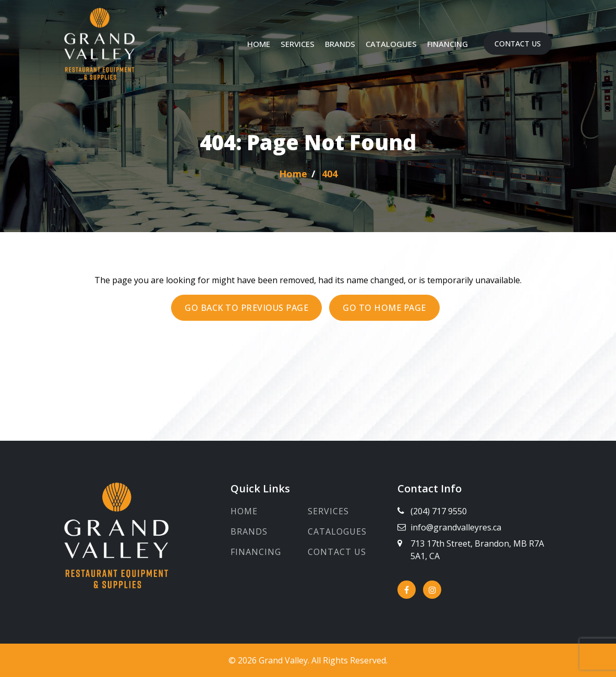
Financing (448, 44)
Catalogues (391, 44)
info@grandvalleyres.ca (456, 527)
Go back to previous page (246, 308)
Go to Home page (384, 308)
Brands (340, 44)
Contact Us (518, 44)
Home (259, 44)
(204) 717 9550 (439, 511)
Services (298, 44)
